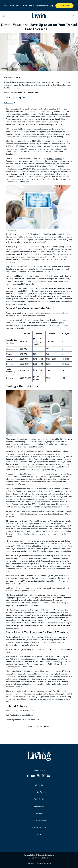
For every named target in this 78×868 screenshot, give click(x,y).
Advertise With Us (39, 827)
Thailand (58, 158)
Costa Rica (36, 637)
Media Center (39, 806)
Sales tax (46, 858)
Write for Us (39, 799)
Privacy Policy (30, 855)
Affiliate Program (39, 820)
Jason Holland (11, 82)
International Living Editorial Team (26, 93)
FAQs (39, 834)
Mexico (41, 239)
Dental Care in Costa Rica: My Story (20, 711)
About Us (39, 785)
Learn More (64, 6)
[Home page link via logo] (39, 16)
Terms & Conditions (46, 855)
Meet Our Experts (39, 792)
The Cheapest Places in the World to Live (22, 720)
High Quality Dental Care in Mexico (20, 715)
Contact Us (39, 813)
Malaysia (50, 158)
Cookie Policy (34, 858)
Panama (9, 161)
